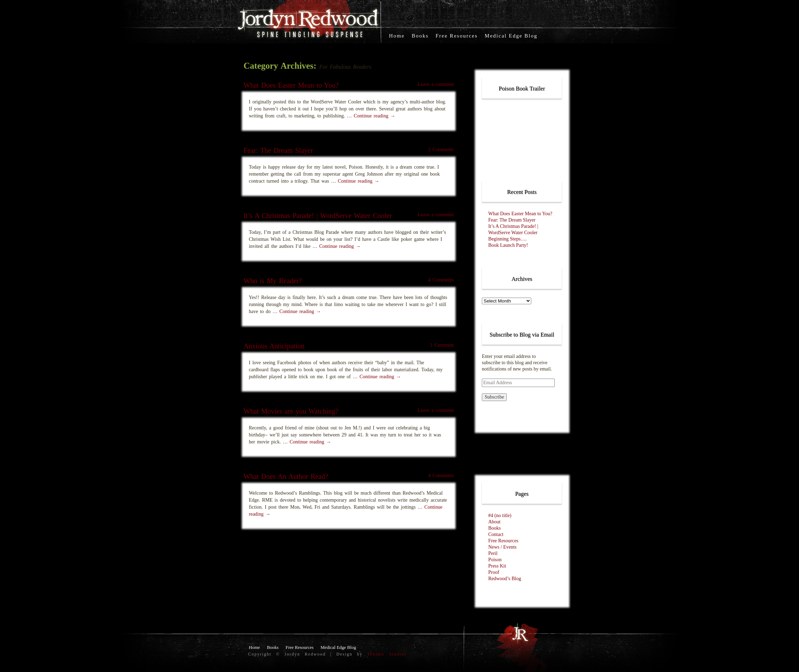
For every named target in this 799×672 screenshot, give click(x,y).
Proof (494, 572)
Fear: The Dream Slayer (278, 150)
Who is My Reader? (273, 281)
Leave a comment (436, 84)
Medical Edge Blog (511, 36)
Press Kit (497, 566)
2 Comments (441, 150)
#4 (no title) (500, 515)
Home (397, 36)
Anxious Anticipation (274, 346)
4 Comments (441, 280)
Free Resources (457, 36)
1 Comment (442, 345)
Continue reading (374, 116)
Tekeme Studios (387, 654)
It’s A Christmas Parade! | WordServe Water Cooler (318, 216)
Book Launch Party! (508, 245)
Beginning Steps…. (507, 239)
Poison (495, 560)
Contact (496, 534)
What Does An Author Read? (286, 476)
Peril (493, 553)
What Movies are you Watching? (291, 411)
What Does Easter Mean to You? (291, 85)
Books (420, 36)
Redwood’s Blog (505, 579)
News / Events (502, 547)
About (494, 522)
